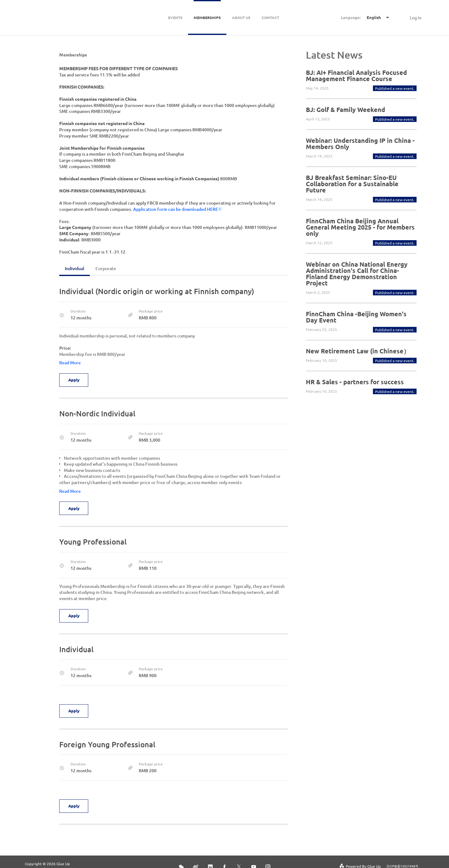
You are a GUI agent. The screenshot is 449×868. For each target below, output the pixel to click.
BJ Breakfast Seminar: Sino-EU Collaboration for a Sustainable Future (352, 184)
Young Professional (93, 542)
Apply (74, 380)
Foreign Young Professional (107, 744)
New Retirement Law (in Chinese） (358, 351)
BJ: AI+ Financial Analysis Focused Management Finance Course (356, 75)
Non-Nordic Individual (97, 413)
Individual (76, 649)
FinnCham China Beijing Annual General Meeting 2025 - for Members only (360, 227)
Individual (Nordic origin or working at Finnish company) (157, 291)
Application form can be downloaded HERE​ (177, 209)
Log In (416, 17)
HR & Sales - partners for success (355, 382)
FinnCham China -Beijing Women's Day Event (356, 317)
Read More (70, 363)
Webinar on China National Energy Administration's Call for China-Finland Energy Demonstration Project (357, 274)
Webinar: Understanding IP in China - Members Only (360, 143)
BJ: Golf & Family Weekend (345, 109)
